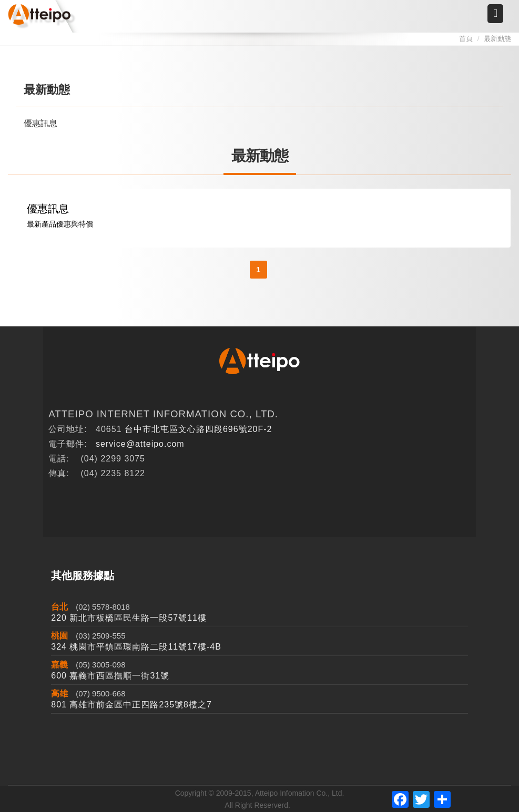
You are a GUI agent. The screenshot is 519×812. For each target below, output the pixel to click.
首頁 (466, 39)
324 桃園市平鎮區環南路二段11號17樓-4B (136, 647)
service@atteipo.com (140, 444)
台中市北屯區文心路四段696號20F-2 (199, 429)
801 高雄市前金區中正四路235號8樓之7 (131, 705)
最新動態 (497, 39)
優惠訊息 (40, 123)
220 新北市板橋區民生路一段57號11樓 (129, 618)
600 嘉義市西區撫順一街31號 (110, 676)
